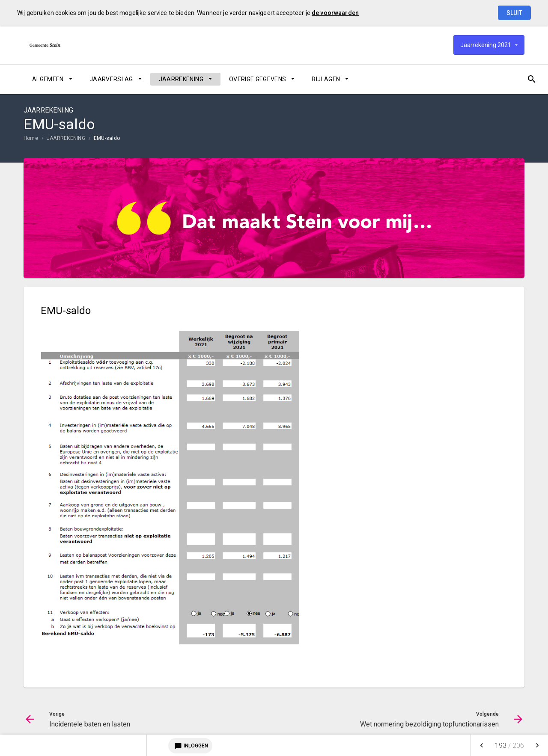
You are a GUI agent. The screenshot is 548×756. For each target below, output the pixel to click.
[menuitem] (52, 79)
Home (31, 138)
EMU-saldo (107, 138)
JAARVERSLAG (111, 79)
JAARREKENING (181, 79)
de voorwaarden (335, 13)
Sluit (514, 13)
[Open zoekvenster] (515, 79)
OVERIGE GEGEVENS (258, 79)
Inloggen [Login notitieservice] (190, 746)
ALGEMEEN (48, 79)
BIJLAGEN (326, 79)
